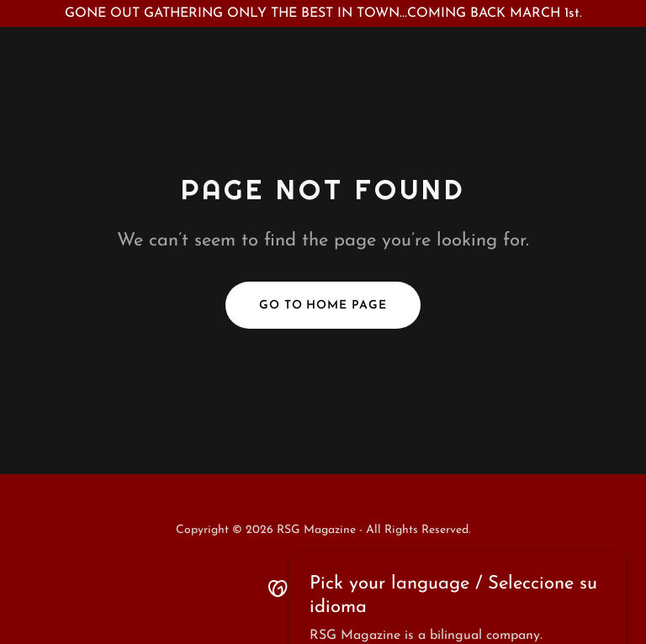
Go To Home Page (323, 306)
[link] (323, 588)
